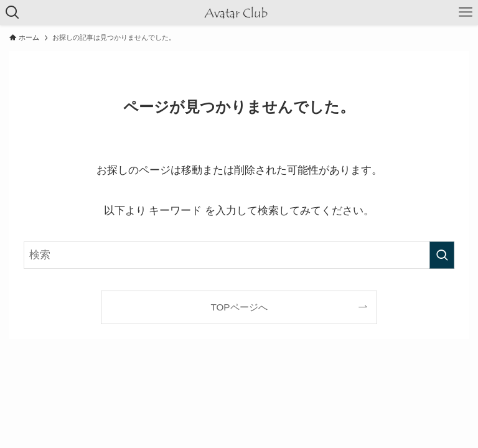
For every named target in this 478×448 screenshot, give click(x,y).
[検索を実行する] (442, 255)
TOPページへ (239, 307)
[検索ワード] (239, 255)
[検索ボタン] (12, 12)
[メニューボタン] (466, 12)
